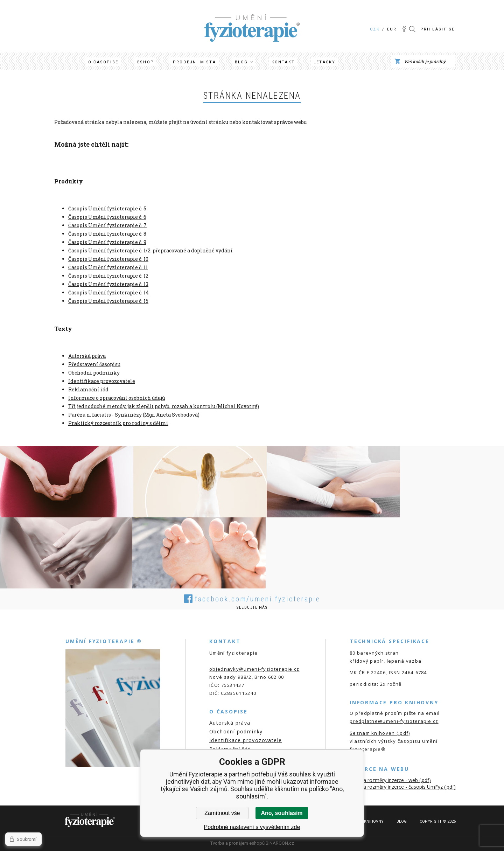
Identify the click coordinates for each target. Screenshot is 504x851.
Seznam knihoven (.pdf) (380, 733)
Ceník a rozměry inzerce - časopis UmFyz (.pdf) (403, 787)
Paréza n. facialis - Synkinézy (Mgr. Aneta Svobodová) (134, 415)
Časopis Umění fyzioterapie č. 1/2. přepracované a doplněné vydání (150, 250)
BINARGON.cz (280, 843)
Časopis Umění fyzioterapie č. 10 (108, 259)
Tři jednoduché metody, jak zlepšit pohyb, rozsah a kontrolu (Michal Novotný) (164, 406)
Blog (241, 62)
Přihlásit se (437, 29)
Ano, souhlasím (282, 813)
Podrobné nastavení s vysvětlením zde (252, 827)
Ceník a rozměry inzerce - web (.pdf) (390, 780)
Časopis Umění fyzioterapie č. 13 (108, 284)
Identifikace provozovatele (102, 381)
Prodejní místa (194, 62)
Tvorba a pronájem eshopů (237, 843)
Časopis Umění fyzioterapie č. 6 (107, 217)
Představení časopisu (94, 364)
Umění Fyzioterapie (226, 17)
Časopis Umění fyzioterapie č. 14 (108, 292)
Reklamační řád (88, 389)
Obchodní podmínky (94, 373)
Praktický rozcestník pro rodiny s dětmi (118, 423)
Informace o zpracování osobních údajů (117, 398)
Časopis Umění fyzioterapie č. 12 (108, 276)
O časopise (103, 62)
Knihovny (374, 821)
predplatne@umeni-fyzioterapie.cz (394, 721)
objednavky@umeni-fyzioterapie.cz (254, 669)
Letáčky (324, 62)
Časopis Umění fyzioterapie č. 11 (108, 267)
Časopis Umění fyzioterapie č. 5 (107, 208)
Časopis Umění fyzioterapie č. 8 (107, 234)
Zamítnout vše (222, 813)
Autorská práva (87, 356)
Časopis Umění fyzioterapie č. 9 (107, 242)
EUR (392, 29)
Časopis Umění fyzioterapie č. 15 (108, 301)
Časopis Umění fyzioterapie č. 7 (107, 225)
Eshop (146, 62)
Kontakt (283, 62)
